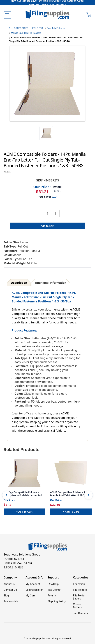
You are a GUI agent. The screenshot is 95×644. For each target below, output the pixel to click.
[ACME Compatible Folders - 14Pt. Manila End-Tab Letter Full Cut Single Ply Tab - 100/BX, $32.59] (71, 473)
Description (19, 283)
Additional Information (51, 283)
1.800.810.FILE (13, 567)
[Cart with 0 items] (89, 15)
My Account (33, 584)
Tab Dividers (81, 613)
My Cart (30, 595)
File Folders (80, 590)
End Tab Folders (56, 28)
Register (38, 590)
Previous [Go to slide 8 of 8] (6, 495)
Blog (6, 595)
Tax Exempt (55, 590)
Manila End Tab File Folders (26, 33)
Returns (52, 595)
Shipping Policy (57, 601)
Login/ (29, 590)
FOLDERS (38, 28)
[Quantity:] (48, 214)
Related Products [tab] (22, 450)
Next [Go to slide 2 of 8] (89, 495)
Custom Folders (78, 606)
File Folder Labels (79, 597)
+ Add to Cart (24, 512)
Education (79, 584)
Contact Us (10, 590)
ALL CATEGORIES (18, 28)
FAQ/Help (53, 584)
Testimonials (11, 601)
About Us (9, 584)
